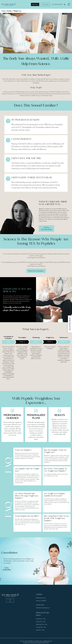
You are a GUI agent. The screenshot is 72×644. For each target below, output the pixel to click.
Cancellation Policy (38, 641)
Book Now (35, 4)
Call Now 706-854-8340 (46, 229)
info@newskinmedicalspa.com (43, 608)
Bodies (9, 11)
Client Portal (45, 4)
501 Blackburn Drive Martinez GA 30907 (41, 599)
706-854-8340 (7, 569)
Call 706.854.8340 (57, 4)
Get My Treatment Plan (70, 324)
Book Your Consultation (36, 271)
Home (3, 11)
